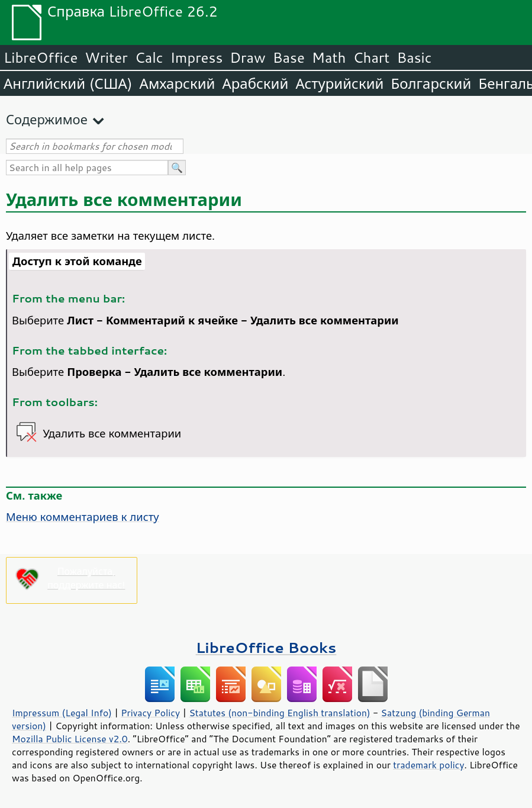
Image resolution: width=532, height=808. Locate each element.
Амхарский (178, 83)
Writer (106, 57)
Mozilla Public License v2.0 (70, 739)
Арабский (255, 83)
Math (329, 57)
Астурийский (339, 83)
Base (289, 57)
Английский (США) (68, 83)
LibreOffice (41, 57)
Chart (371, 57)
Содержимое (47, 119)
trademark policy (428, 765)
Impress (197, 57)
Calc (149, 57)
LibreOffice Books (266, 647)
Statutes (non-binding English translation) (279, 713)
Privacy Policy (150, 713)
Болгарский (431, 83)
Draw (247, 57)
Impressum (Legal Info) (62, 713)
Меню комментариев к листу (83, 517)
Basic (414, 57)
